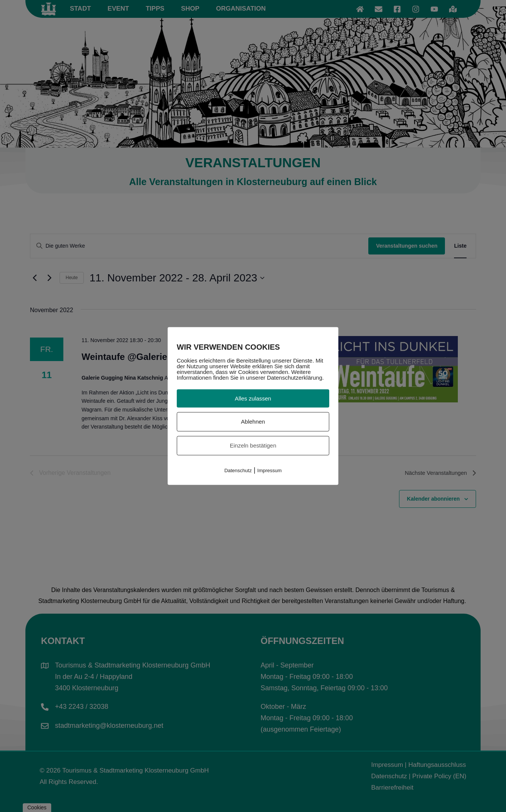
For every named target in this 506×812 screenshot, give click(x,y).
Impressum (269, 470)
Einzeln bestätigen (253, 445)
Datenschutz (238, 470)
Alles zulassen (253, 398)
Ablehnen (253, 422)
